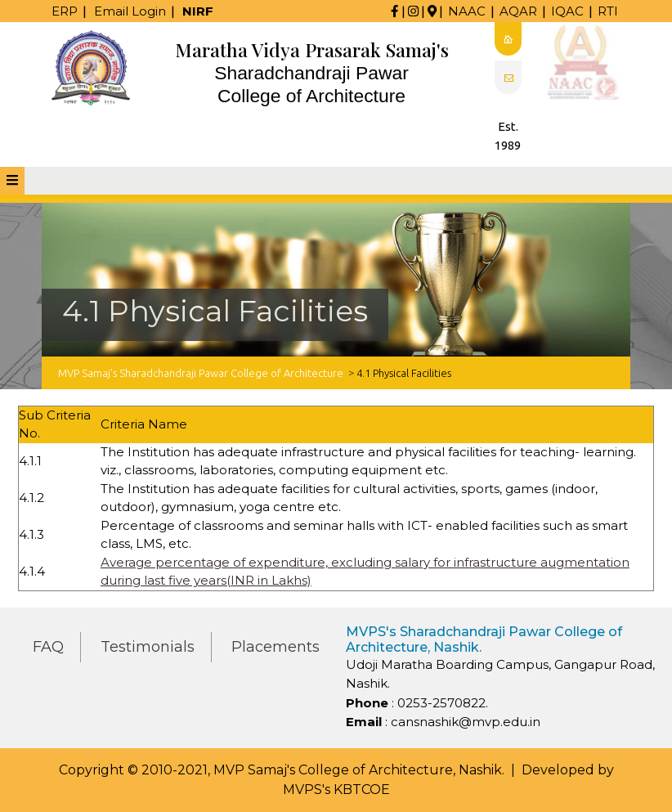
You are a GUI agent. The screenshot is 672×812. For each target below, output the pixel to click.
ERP (65, 11)
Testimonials (148, 647)
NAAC (467, 11)
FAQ (48, 647)
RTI (608, 11)
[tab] (12, 181)
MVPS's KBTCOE (336, 790)
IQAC (567, 11)
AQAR (518, 11)
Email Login (130, 11)
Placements (276, 647)
